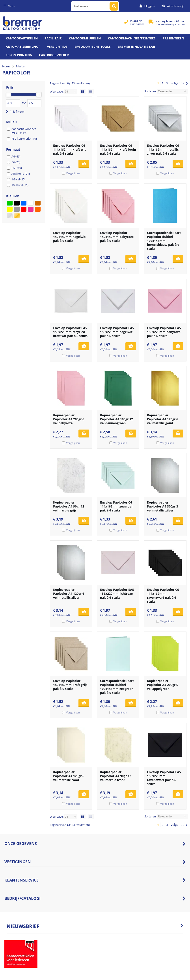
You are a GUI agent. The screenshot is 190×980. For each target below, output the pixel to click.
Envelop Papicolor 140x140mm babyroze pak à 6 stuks (117, 237)
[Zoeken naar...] (114, 6)
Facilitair (53, 38)
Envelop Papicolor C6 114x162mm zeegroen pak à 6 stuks (117, 506)
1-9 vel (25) (18, 179)
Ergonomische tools (93, 47)
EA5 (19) (17, 168)
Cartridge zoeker (54, 55)
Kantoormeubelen (85, 38)
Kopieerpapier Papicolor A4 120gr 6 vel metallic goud (163, 419)
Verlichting (57, 47)
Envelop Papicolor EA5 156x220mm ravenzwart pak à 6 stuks (164, 778)
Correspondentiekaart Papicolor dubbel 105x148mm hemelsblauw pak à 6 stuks (164, 241)
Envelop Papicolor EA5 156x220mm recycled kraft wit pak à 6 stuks (70, 332)
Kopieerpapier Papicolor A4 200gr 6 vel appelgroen (163, 685)
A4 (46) (16, 156)
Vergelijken (73, 173)
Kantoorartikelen (22, 38)
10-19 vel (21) (20, 185)
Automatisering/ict (23, 47)
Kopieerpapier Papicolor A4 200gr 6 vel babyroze (69, 419)
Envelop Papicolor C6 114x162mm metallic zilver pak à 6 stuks (163, 149)
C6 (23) (16, 162)
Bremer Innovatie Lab (136, 47)
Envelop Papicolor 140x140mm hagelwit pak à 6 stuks (69, 237)
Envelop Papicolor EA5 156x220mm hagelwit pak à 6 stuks (117, 332)
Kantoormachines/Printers (132, 38)
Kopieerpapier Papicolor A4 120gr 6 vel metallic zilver (69, 594)
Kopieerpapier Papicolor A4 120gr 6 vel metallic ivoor (69, 776)
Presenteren (173, 38)
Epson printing (19, 55)
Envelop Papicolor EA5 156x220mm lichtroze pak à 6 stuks (117, 594)
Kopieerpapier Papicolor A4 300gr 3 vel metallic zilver (163, 506)
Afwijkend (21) (21, 174)
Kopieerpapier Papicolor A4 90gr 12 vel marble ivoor (116, 776)
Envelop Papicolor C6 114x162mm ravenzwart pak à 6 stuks (163, 596)
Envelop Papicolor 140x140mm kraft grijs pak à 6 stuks (70, 685)
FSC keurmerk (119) (24, 139)
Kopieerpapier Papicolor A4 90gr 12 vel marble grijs (69, 506)
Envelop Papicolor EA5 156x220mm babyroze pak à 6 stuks (164, 332)
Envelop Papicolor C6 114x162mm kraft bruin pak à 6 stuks (118, 149)
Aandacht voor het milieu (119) (24, 131)
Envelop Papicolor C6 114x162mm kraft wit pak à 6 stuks (69, 149)
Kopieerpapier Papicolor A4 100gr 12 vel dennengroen (116, 419)
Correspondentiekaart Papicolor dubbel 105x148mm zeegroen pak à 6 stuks (117, 687)
